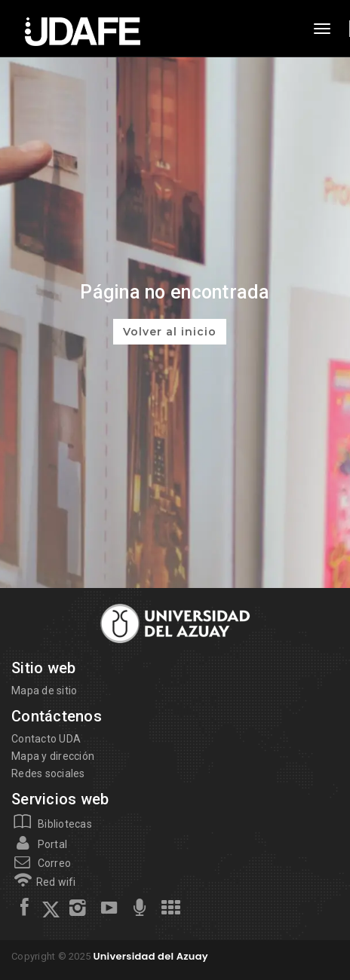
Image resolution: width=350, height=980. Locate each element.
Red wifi (44, 882)
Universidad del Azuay (150, 956)
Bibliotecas (52, 824)
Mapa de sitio (44, 691)
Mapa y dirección (53, 756)
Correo (41, 863)
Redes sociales (48, 773)
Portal (39, 844)
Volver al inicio (170, 332)
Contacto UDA (46, 739)
